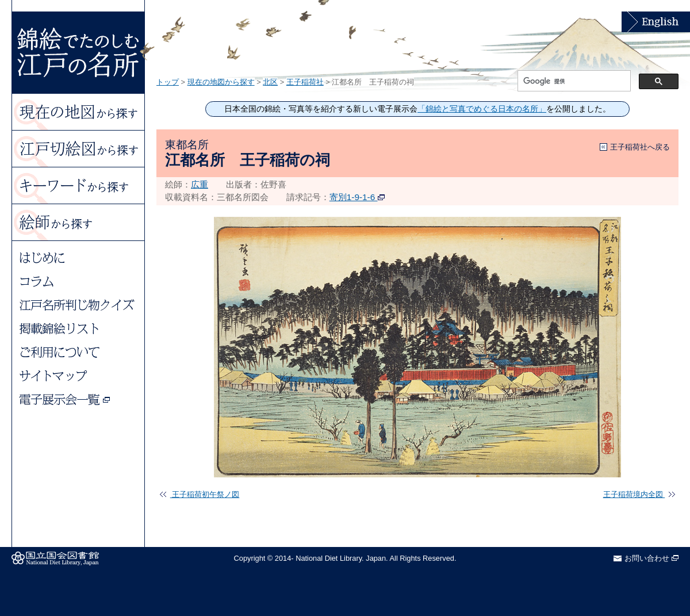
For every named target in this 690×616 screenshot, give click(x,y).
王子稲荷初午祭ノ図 (200, 494)
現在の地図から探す (221, 82)
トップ (168, 82)
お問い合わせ (651, 558)
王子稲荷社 (305, 82)
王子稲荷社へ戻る (640, 147)
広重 (200, 184)
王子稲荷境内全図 (639, 494)
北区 (270, 82)
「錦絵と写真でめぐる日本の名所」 (482, 109)
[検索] (573, 81)
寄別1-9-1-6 (357, 197)
